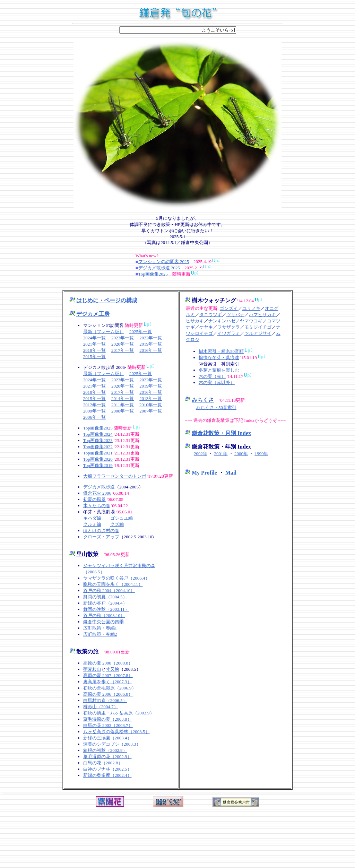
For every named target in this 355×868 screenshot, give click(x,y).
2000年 (241, 454)
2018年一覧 (94, 350)
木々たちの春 (97, 506)
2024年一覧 (94, 338)
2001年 (221, 454)
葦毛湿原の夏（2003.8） (107, 719)
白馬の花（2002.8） (103, 763)
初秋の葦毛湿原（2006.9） (110, 688)
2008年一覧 (123, 411)
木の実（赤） (212, 376)
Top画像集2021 (98, 453)
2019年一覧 (151, 344)
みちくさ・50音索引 (216, 407)
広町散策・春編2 (100, 634)
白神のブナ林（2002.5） (107, 769)
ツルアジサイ (258, 333)
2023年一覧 (123, 338)
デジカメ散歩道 (99, 487)
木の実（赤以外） (217, 383)
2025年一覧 (141, 332)
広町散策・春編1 (100, 628)
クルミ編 (92, 524)
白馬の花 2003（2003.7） (108, 725)
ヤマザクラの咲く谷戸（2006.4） (116, 578)
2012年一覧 (94, 405)
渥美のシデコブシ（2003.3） (112, 744)
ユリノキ (251, 308)
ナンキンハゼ (222, 321)
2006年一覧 (94, 417)
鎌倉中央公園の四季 (103, 622)
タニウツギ (211, 315)
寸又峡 (112, 669)
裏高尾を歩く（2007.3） (107, 682)
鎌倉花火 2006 (97, 493)
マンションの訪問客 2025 (164, 262)
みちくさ (203, 400)
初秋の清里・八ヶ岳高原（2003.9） (119, 713)
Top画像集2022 (98, 447)
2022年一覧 (151, 338)
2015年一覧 (94, 357)
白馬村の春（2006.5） (105, 700)
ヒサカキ (195, 321)
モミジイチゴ (258, 327)
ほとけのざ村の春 (101, 531)
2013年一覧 (151, 398)
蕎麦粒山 (92, 669)
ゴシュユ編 (122, 518)
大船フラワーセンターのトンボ (115, 476)
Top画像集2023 (98, 440)
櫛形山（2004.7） (101, 707)
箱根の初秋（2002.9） (105, 750)
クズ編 (117, 524)
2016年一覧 (151, 350)
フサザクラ (229, 327)
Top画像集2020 (98, 459)
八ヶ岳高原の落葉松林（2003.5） (116, 732)
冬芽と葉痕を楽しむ (219, 370)
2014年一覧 (123, 398)
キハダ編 (92, 518)
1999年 (261, 454)
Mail (231, 473)
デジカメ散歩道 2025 (159, 268)
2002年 (201, 454)
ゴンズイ (229, 308)
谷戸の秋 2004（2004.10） (109, 591)
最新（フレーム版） (103, 332)
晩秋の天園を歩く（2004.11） (113, 584)
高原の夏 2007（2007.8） (108, 675)
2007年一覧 (151, 411)
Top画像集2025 (153, 274)
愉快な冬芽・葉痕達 (219, 358)
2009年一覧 (94, 411)
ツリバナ (235, 315)
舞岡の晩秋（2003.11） (106, 609)
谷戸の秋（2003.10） (104, 615)
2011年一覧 (123, 405)
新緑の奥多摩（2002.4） (107, 775)
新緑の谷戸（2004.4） (105, 603)
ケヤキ (206, 327)
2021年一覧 (94, 344)
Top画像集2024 (98, 434)
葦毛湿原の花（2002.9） (107, 757)
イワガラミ (229, 333)
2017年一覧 (123, 350)
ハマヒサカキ (262, 315)
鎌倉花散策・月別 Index (221, 433)
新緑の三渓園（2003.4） (107, 738)
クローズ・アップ (101, 537)
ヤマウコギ (251, 321)
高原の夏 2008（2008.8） (108, 663)
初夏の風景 (94, 499)
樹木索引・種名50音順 (221, 351)
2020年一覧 (123, 344)
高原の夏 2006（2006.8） (108, 694)
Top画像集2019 (98, 465)
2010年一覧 (151, 405)
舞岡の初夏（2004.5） (105, 597)
